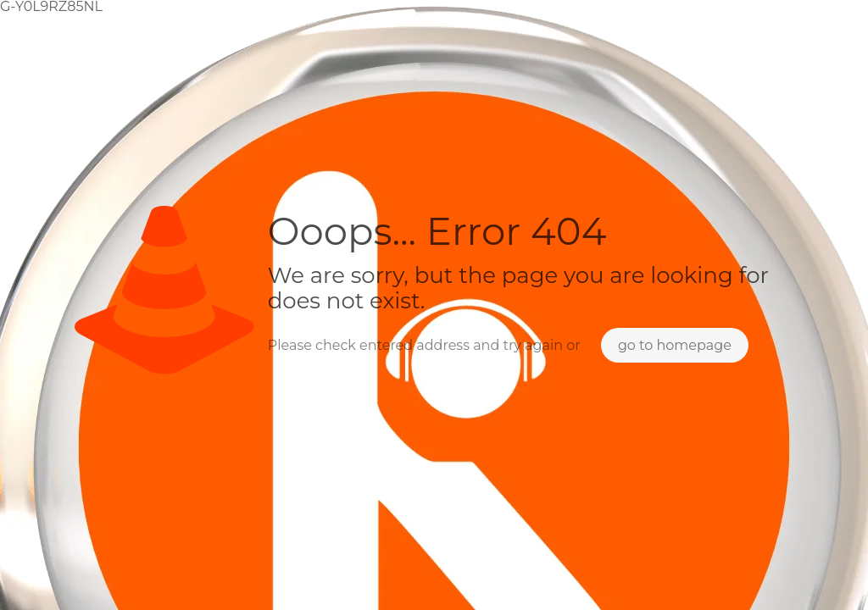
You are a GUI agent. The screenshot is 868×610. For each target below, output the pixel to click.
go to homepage (675, 345)
